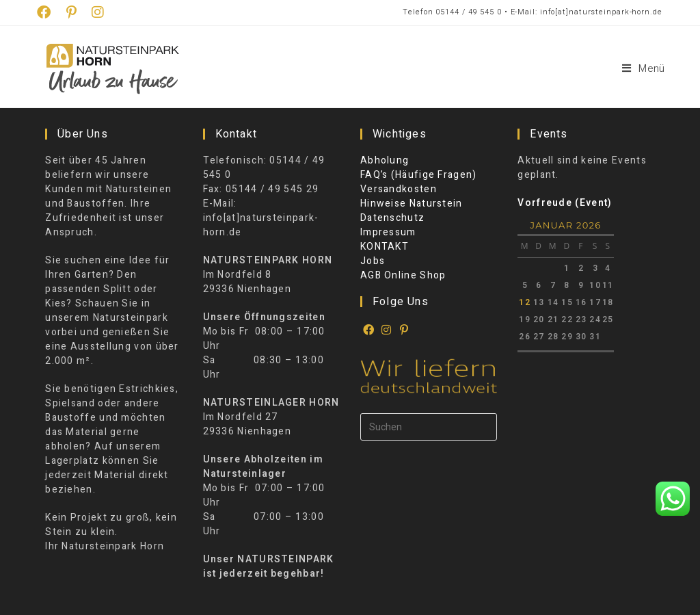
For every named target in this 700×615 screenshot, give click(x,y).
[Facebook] (369, 330)
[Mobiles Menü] (644, 68)
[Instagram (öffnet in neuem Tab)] (98, 13)
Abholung (385, 160)
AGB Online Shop (403, 275)
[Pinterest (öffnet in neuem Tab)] (72, 13)
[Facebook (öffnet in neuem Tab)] (48, 13)
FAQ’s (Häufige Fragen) (419, 175)
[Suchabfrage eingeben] (429, 427)
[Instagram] (387, 330)
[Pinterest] (405, 330)
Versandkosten (399, 189)
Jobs (373, 261)
